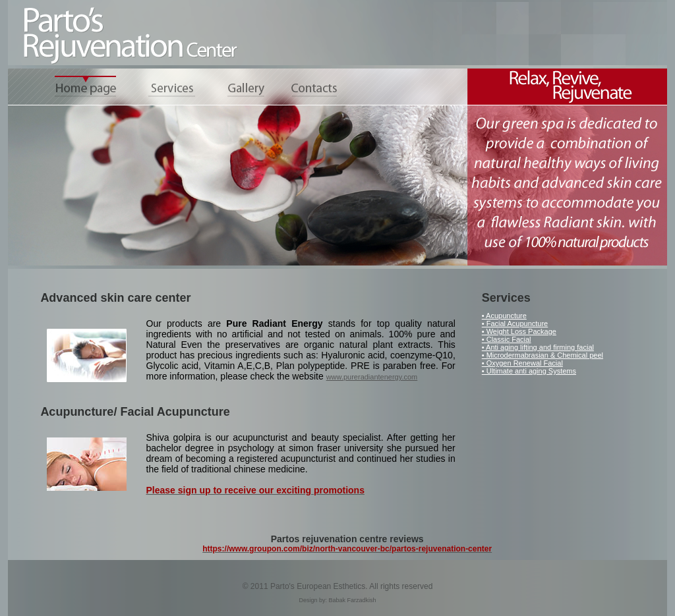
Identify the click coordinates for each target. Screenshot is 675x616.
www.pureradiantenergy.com (372, 377)
